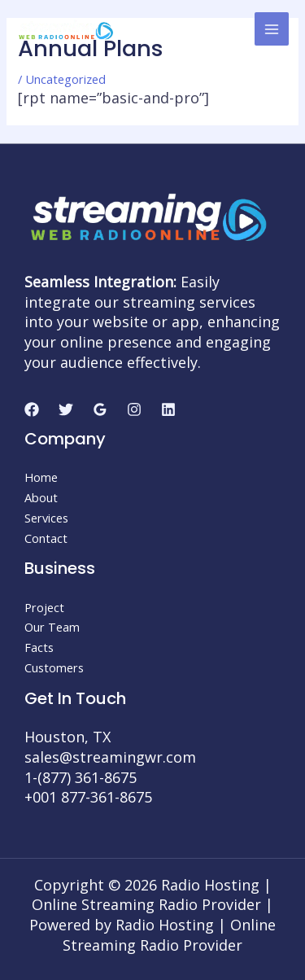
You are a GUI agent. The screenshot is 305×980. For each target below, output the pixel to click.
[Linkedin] (168, 409)
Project (44, 607)
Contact (46, 538)
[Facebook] (32, 409)
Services (46, 518)
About (41, 497)
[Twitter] (66, 409)
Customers (54, 667)
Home (41, 477)
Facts (39, 647)
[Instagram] (134, 409)
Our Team (52, 627)
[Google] (100, 409)
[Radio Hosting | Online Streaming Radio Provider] (65, 28)
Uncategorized (65, 79)
